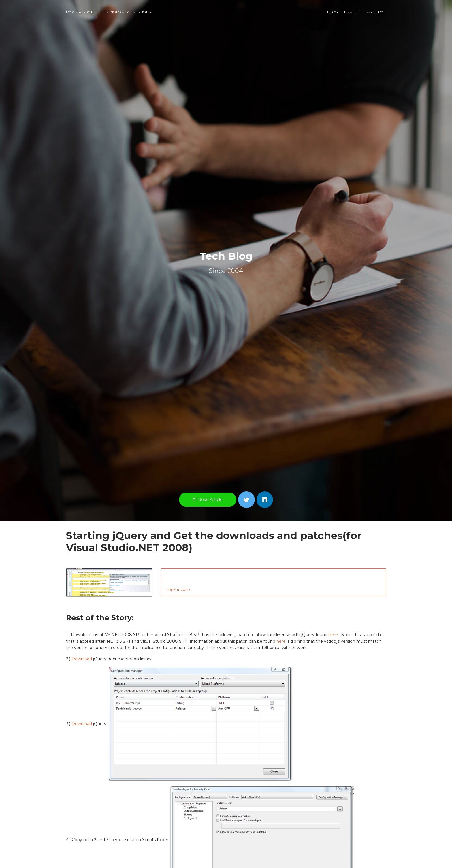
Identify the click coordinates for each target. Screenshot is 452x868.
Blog (333, 12)
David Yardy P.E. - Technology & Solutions (108, 12)
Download (82, 659)
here (333, 635)
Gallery (375, 12)
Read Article (208, 500)
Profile (352, 12)
